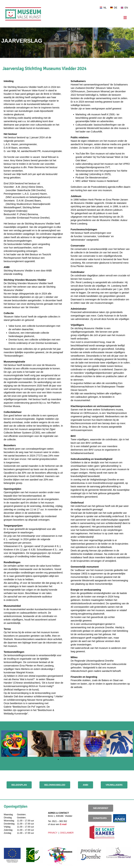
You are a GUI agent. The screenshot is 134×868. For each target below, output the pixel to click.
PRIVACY (53, 833)
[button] (6, 744)
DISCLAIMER (67, 833)
